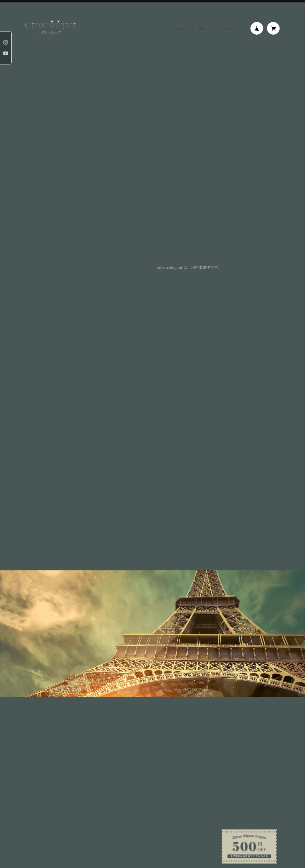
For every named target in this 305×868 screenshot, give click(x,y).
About (180, 28)
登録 (152, 686)
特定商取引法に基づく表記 (74, 726)
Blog (203, 28)
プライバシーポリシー (38, 726)
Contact (227, 28)
